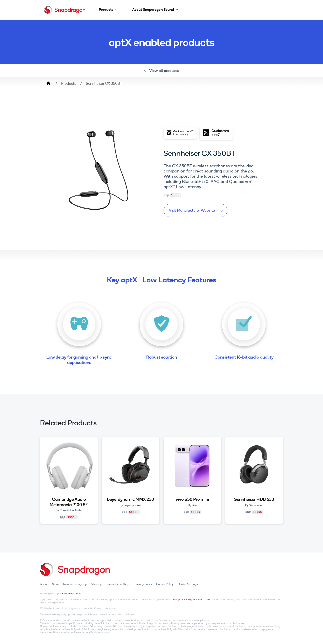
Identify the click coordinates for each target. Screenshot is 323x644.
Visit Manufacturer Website (196, 210)
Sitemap (97, 584)
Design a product (72, 593)
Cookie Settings (188, 584)
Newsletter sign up (75, 584)
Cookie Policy (165, 584)
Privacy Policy (143, 584)
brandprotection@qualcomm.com (191, 599)
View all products (162, 71)
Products (106, 9)
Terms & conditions (118, 584)
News (56, 584)
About (44, 584)
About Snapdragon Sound (153, 9)
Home (48, 83)
